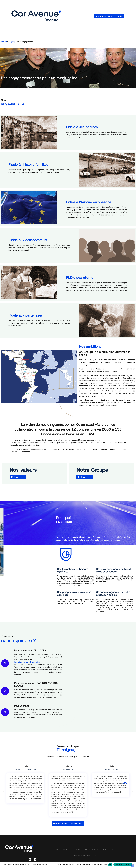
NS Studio (96, 855)
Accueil (4, 42)
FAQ (58, 849)
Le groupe (13, 42)
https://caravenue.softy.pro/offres (27, 662)
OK (110, 865)
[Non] (133, 865)
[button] (3, 791)
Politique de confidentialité (87, 849)
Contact (67, 849)
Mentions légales (110, 849)
